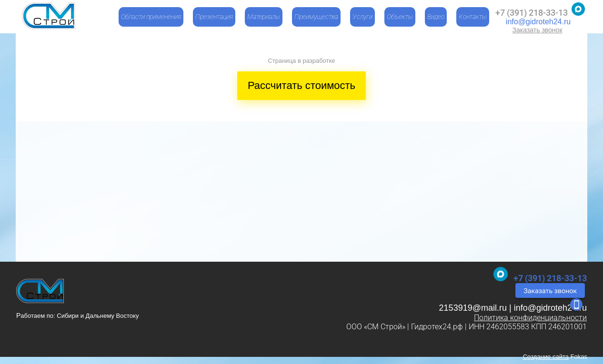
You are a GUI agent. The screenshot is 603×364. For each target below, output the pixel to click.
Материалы (264, 17)
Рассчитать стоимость (301, 85)
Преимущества (316, 17)
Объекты (400, 17)
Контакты (473, 17)
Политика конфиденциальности (530, 318)
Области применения (151, 17)
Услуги (362, 17)
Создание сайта (546, 357)
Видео (436, 17)
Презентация (214, 17)
